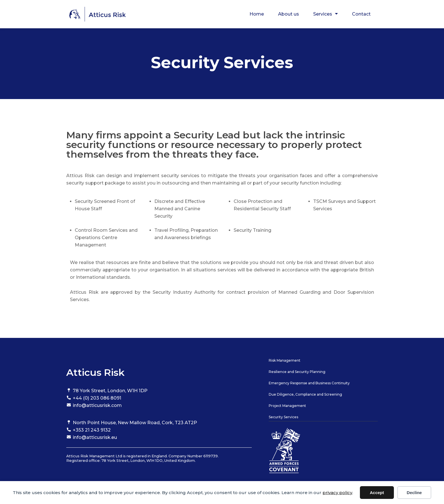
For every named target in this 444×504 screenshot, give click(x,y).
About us (289, 14)
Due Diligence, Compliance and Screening (305, 394)
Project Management (287, 406)
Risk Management (285, 360)
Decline (414, 493)
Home (257, 14)
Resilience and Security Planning (297, 372)
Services (325, 14)
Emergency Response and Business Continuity (309, 383)
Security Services (283, 417)
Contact (361, 14)
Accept (377, 493)
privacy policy (337, 493)
